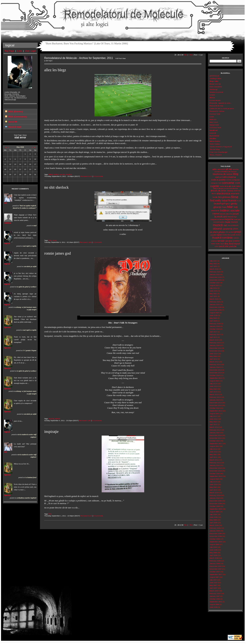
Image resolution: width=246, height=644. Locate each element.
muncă (234, 222)
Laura (212, 117)
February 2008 (215, 561)
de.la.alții (228, 186)
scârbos (214, 241)
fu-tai (239, 201)
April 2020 (213, 321)
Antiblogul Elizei (216, 78)
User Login (30, 51)
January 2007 (215, 596)
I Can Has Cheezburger (218, 152)
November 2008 (216, 536)
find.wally (215, 200)
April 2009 (213, 523)
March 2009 (214, 525)
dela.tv (216, 188)
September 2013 (216, 378)
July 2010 (213, 482)
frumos (232, 200)
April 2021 (213, 296)
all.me (229, 169)
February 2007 (215, 593)
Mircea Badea (215, 141)
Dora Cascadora (216, 87)
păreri (235, 229)
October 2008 (215, 539)
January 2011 (215, 465)
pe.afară (214, 232)
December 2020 (216, 307)
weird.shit (224, 246)
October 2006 (215, 599)
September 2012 (216, 411)
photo (222, 232)
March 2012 (214, 427)
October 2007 (215, 572)
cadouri (218, 177)
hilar (50, 240)
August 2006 (214, 604)
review (238, 235)
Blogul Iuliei (214, 81)
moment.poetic (219, 222)
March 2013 (214, 394)
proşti (55, 240)
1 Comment (97, 242)
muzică (51, 419)
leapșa (230, 217)
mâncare (237, 219)
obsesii (58, 419)
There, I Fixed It (216, 155)
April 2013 (213, 392)
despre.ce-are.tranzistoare (228, 188)
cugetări (215, 186)
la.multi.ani (221, 217)
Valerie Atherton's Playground (221, 147)
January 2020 (215, 326)
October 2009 (215, 506)
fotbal (51, 174)
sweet (213, 244)
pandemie (228, 229)
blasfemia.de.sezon (223, 174)
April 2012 (213, 424)
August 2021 (214, 285)
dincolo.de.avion (218, 191)
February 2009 (215, 528)
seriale (221, 241)
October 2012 (215, 408)
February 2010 (215, 495)
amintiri (217, 172)
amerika (235, 169)
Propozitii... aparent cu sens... (221, 103)
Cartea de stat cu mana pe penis (222, 108)
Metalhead (214, 130)
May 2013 (213, 389)
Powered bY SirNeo (217, 111)
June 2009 (214, 517)
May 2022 (213, 264)
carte (224, 177)
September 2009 (216, 509)
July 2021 (213, 288)
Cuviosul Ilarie (215, 114)
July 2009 (213, 514)
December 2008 (216, 533)
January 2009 (215, 531)
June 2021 (214, 291)
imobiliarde (215, 211)
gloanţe (217, 207)
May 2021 (213, 294)
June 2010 (214, 484)
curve (222, 186)
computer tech (216, 183)
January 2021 (215, 304)
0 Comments (98, 176)
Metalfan (213, 138)
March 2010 (214, 493)
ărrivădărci (224, 172)
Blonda (212, 98)
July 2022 (213, 261)
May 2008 (213, 553)
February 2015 (215, 343)
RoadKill (217, 238)
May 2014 (213, 356)
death (234, 186)
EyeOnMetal (214, 136)
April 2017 (213, 332)
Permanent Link (86, 176)
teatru (218, 244)
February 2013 (215, 397)
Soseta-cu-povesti (216, 92)
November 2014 (216, 351)
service (229, 241)
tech (222, 244)
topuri (237, 244)
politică (232, 232)
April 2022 (213, 266)
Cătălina (8, 223)
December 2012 (216, 403)
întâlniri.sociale (59, 174)
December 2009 (216, 501)
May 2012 (213, 422)
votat (216, 246)
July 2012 (213, 416)
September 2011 (216, 444)
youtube (233, 246)
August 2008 (214, 544)
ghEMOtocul (214, 76)
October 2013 (215, 375)
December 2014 (216, 348)
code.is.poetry (218, 180)
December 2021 (216, 277)
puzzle (213, 235)
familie (215, 197)
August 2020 (214, 313)
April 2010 (213, 490)
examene (235, 194)
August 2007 (214, 577)
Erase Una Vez (215, 84)
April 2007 (213, 588)
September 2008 (216, 542)
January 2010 (215, 498)
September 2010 (216, 476)
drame (214, 194)
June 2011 (214, 452)
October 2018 (215, 329)
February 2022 (215, 272)
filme (235, 197)
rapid (219, 235)
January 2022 (215, 274)
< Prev (190, 55)
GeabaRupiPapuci (222, 204)
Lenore (212, 95)
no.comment (233, 225)
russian (236, 238)
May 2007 (213, 585)
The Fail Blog (215, 149)
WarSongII (214, 89)
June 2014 (214, 354)
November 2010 (216, 471)
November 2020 (216, 310)
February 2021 (215, 302)
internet (216, 214)
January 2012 (215, 433)
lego (235, 217)
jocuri (236, 214)
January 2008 (215, 563)
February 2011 (215, 463)
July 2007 (213, 580)
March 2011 (214, 460)
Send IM (13, 122)
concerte (228, 183)
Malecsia (213, 119)
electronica (223, 193)
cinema (232, 177)
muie (228, 222)
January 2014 (215, 367)
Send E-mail (15, 127)
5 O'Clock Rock (215, 128)
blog (236, 174)
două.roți (237, 191)
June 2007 (214, 583)
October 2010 (215, 473)
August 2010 (214, 479)
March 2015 (214, 340)
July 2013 (213, 384)
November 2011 (216, 438)
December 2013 (216, 370)
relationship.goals (229, 235)
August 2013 (214, 381)
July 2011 (213, 449)
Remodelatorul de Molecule (123, 16)
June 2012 (214, 419)
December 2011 (216, 435)
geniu (234, 204)
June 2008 (214, 550)
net (225, 225)
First (186, 55)
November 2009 (216, 503)
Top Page (9, 51)
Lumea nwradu (215, 100)
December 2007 (216, 566)
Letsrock (213, 133)
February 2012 (215, 430)
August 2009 (214, 512)
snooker (236, 241)
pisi (227, 232)
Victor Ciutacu (215, 144)
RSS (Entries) (16, 112)
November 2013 (216, 373)
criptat (237, 183)
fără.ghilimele (224, 197)
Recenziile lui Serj (216, 106)
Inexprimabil (214, 125)
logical (7, 243)
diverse (230, 191)
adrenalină (221, 169)
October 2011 (215, 441)
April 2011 (213, 457)
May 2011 (213, 454)
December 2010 (216, 468)
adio (214, 169)
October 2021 (215, 283)
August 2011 (214, 446)
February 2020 (215, 324)
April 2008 (213, 555)
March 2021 (214, 299)
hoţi (236, 207)
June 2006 (214, 607)
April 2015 (213, 337)
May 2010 (213, 487)
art (230, 172)
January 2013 (215, 400)
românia (69, 174)
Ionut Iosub (214, 122)
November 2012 (216, 405)
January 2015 (215, 345)
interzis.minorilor (226, 214)
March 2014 (214, 362)
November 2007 (216, 569)
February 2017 (215, 334)
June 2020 (214, 315)
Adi (6, 203)
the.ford (229, 244)
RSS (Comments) (18, 117)
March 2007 (214, 591)
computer (236, 180)
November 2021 (216, 280)
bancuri (234, 172)
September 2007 (216, 574)
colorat (229, 180)
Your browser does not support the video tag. (123, 318)
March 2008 (214, 558)
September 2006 (216, 602)
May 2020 (213, 318)
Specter (7, 327)
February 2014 (215, 364)
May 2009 (213, 520)
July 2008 (213, 547)
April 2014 (213, 359)
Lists (20, 51)
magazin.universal (217, 219)
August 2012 (214, 414)
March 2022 (214, 269)
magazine (229, 219)
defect (238, 186)
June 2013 (214, 386)
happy (224, 207)
